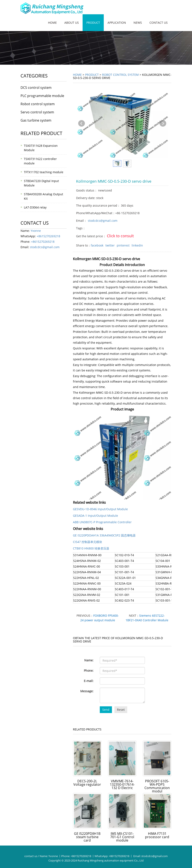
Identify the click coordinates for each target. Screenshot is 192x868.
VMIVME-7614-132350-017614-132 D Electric (122, 784)
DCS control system (36, 88)
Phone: (89, 671)
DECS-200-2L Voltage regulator (87, 783)
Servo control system (37, 112)
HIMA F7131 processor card (157, 835)
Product (93, 23)
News (138, 23)
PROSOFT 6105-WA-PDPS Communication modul (157, 786)
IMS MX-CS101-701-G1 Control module (122, 837)
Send (106, 710)
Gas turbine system (36, 120)
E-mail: (89, 681)
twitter (110, 245)
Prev (82, 123)
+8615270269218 (48, 236)
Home (52, 23)
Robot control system (120, 75)
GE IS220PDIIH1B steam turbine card (87, 837)
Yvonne (36, 231)
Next (163, 123)
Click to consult (120, 236)
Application (117, 23)
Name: (89, 660)
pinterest (123, 245)
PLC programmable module (42, 96)
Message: (87, 691)
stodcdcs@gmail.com (103, 221)
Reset (121, 710)
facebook (97, 245)
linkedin (137, 245)
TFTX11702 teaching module (44, 172)
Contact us (159, 23)
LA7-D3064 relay (35, 207)
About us (72, 23)
